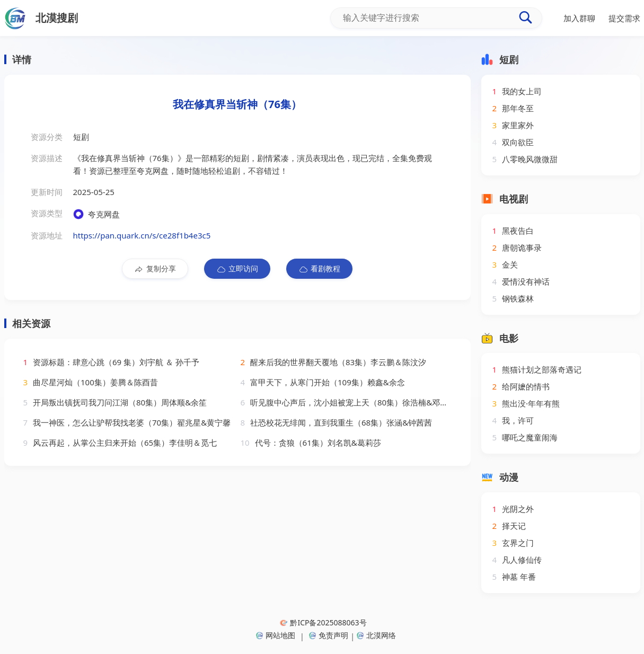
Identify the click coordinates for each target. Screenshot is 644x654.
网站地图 (276, 635)
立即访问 (237, 269)
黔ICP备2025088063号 (323, 622)
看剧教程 (319, 269)
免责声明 (329, 635)
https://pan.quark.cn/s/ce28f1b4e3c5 (142, 235)
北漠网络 (376, 635)
